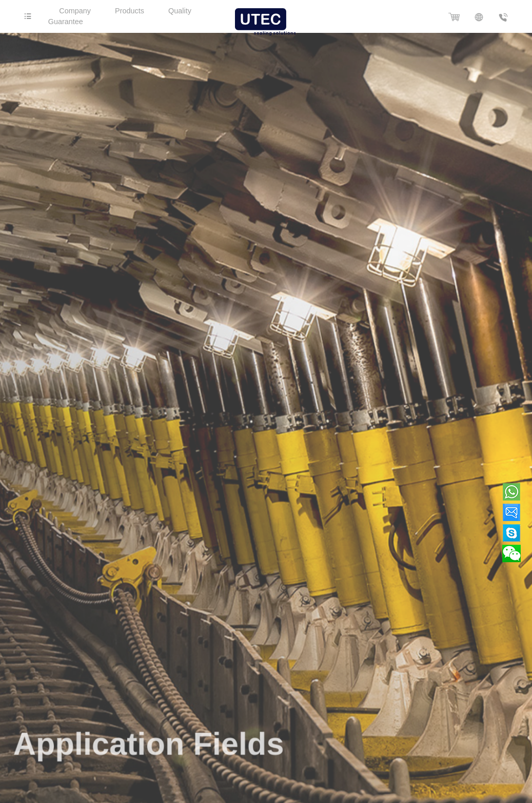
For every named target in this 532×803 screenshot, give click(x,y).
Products (130, 11)
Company (75, 11)
